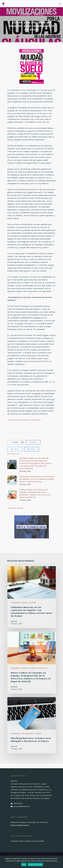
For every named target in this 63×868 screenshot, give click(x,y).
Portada (24, 602)
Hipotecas (39, 15)
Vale (24, 865)
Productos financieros (38, 668)
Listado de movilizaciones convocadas (24, 420)
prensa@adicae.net (22, 806)
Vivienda (32, 602)
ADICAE (17, 35)
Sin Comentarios (45, 35)
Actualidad (25, 15)
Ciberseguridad (27, 733)
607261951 (18, 803)
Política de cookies (35, 865)
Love (17, 442)
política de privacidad (35, 841)
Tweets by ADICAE (15, 508)
